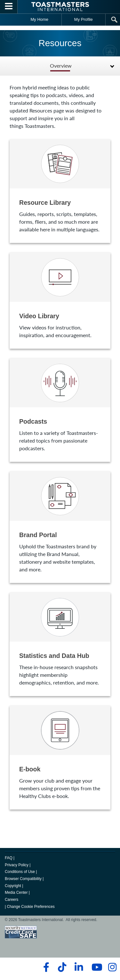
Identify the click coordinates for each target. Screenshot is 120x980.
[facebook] (45, 967)
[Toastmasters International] (60, 7)
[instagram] (112, 967)
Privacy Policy (17, 865)
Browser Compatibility (23, 879)
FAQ (9, 858)
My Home (39, 19)
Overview (61, 66)
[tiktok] (62, 967)
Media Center (16, 893)
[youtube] (96, 967)
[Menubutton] (9, 7)
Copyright (13, 886)
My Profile (84, 19)
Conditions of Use (20, 872)
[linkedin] (79, 967)
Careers (12, 900)
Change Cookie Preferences (31, 907)
